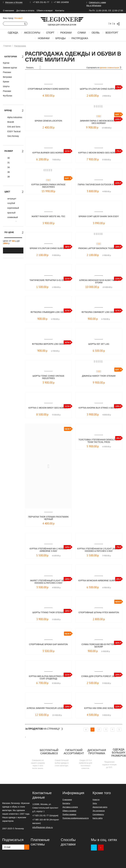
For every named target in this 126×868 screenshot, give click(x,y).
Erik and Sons (14, 127)
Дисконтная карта (100, 807)
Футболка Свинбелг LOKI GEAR (99, 312)
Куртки (6, 63)
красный (11, 213)
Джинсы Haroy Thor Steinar (99, 376)
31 (8, 163)
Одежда (13, 33)
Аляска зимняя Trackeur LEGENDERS (48, 710)
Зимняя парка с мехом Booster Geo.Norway (99, 122)
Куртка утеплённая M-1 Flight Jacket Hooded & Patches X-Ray (99, 550)
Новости (96, 800)
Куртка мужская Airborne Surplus (99, 582)
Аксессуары (32, 33)
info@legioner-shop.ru (42, 827)
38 (8, 177)
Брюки (6, 82)
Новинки (44, 38)
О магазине (8, 11)
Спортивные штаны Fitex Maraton (99, 614)
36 (8, 172)
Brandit (10, 122)
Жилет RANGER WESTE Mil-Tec (48, 216)
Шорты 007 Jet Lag (99, 344)
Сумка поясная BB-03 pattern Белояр (99, 646)
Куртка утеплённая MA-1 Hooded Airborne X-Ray (48, 550)
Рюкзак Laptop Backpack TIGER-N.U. (99, 250)
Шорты (6, 86)
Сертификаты (98, 814)
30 (8, 158)
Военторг (112, 33)
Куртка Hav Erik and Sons (99, 708)
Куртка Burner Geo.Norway (48, 153)
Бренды (60, 38)
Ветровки (7, 77)
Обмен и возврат (45, 11)
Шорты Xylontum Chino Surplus (99, 89)
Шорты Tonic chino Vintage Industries (48, 377)
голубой (11, 203)
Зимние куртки (10, 68)
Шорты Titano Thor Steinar (48, 613)
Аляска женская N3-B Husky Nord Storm (99, 282)
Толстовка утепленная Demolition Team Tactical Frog (99, 441)
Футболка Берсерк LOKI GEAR (48, 344)
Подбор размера (69, 814)
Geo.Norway (13, 136)
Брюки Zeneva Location (48, 121)
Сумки (82, 33)
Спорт (50, 33)
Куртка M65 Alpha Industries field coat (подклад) (48, 678)
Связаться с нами (97, 2)
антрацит (12, 199)
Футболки (8, 96)
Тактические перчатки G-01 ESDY (48, 280)
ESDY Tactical (14, 131)
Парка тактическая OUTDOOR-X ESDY (99, 186)
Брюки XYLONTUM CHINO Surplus (48, 248)
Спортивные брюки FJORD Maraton (48, 90)
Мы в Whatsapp (94, 5)
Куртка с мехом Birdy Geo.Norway (48, 409)
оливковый (12, 217)
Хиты (95, 803)
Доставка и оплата (25, 11)
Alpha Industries (15, 117)
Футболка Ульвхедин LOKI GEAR (48, 312)
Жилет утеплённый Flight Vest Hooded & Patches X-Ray (48, 582)
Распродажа (80, 38)
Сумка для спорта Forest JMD (99, 676)
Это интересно (99, 811)
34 (8, 167)
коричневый (13, 208)
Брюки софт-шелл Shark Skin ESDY (99, 218)
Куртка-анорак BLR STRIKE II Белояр (99, 409)
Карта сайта (97, 818)
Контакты (60, 11)
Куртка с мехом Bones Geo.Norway (99, 154)
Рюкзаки (66, 33)
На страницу (44, 729)
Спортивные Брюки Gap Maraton (48, 646)
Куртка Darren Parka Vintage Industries (48, 186)
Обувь (96, 33)
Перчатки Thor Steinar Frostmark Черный (48, 518)
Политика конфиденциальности (76, 818)
